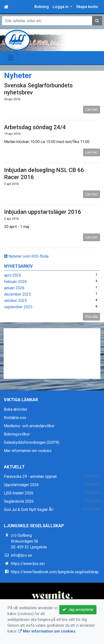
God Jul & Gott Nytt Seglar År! (29, 510)
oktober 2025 (15, 301)
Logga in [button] (61, 7)
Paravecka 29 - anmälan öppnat (30, 476)
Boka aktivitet (15, 409)
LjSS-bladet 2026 (19, 493)
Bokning (42, 7)
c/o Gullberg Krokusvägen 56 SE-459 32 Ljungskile (29, 541)
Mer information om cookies (28, 451)
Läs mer (92, 109)
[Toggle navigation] (11, 58)
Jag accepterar (78, 610)
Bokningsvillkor (17, 434)
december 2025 (18, 294)
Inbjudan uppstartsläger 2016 (43, 212)
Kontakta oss (15, 418)
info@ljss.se (21, 555)
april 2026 (13, 275)
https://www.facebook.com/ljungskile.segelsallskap (55, 572)
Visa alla (91, 317)
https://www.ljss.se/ (28, 564)
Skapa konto (87, 7)
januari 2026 (14, 288)
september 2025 (18, 307)
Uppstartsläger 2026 (21, 485)
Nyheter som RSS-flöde (26, 256)
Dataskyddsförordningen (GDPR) (32, 442)
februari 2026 (15, 282)
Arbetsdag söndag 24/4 (35, 127)
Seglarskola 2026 (19, 501)
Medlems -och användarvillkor (29, 426)
